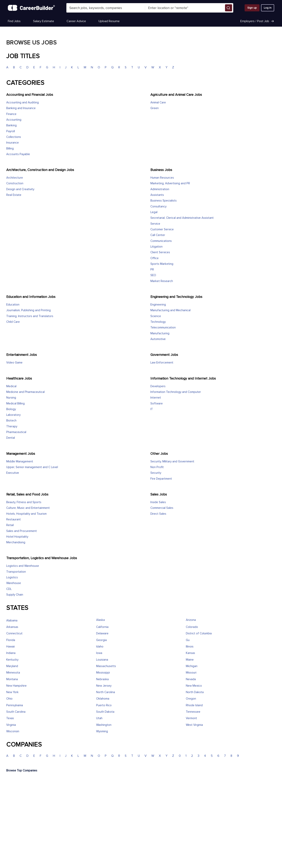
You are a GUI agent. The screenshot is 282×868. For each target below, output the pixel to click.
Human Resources (162, 178)
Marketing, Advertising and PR (170, 183)
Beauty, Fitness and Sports (24, 502)
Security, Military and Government (172, 462)
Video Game (14, 363)
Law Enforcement (162, 363)
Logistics (12, 577)
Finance (11, 114)
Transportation (16, 572)
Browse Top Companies (22, 771)
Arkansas (12, 627)
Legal (154, 212)
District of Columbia (199, 633)
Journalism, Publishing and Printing (28, 310)
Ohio (9, 699)
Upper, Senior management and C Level (32, 467)
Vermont (191, 718)
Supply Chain (15, 595)
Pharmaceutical (16, 432)
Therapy (12, 426)
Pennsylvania (15, 705)
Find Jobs (14, 21)
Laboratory (13, 415)
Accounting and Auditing (23, 103)
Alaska (100, 620)
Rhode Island (194, 705)
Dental (11, 438)
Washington (104, 725)
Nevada (191, 679)
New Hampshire (16, 686)
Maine (190, 660)
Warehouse (14, 583)
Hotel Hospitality (17, 537)
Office (155, 258)
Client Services (160, 252)
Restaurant (14, 519)
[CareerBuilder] (31, 8)
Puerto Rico (104, 705)
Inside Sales (158, 502)
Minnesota (13, 673)
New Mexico (194, 686)
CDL (9, 589)
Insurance (13, 143)
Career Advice (76, 21)
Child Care (13, 322)
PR (152, 270)
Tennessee (193, 712)
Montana (12, 679)
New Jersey (104, 686)
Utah (99, 718)
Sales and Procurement (22, 531)
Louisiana (102, 660)
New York (12, 692)
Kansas (190, 653)
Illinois (190, 647)
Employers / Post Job (257, 21)
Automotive (158, 339)
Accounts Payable (18, 154)
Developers (158, 386)
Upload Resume (109, 21)
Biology (11, 409)
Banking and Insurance (21, 108)
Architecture (15, 178)
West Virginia (194, 725)
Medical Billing (15, 404)
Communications (161, 241)
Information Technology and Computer (176, 392)
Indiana (11, 653)
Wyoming (102, 731)
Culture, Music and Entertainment (28, 508)
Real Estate (14, 195)
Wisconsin (13, 731)
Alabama (12, 621)
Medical (11, 386)
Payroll (11, 131)
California (102, 627)
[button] (229, 8)
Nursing (11, 398)
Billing (10, 149)
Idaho (100, 647)
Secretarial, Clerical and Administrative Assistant (182, 218)
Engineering (158, 305)
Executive (13, 473)
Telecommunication (163, 328)
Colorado (192, 627)
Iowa (99, 653)
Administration (160, 189)
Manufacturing (160, 333)
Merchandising (16, 542)
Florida (11, 640)
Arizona (191, 620)
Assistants (157, 195)
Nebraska (102, 679)
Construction (15, 183)
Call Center (158, 235)
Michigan (192, 666)
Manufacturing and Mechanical (170, 310)
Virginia (11, 725)
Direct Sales (158, 514)
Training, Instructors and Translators (30, 316)
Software (157, 404)
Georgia (101, 640)
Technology (158, 322)
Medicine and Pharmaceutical (25, 392)
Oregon (191, 699)
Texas (10, 718)
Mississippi (103, 673)
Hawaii (10, 647)
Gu (188, 640)
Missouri (191, 673)
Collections (14, 137)
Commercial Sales (162, 508)
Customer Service (162, 229)
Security (156, 473)
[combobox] (106, 8)
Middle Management (20, 462)
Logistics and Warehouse (23, 566)
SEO (153, 275)
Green (155, 108)
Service (155, 224)
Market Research (162, 281)
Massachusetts (106, 666)
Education (13, 305)
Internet (156, 398)
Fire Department (161, 479)
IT (152, 409)
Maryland (12, 666)
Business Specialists (164, 201)
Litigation (156, 247)
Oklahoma (103, 699)
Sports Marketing (162, 264)
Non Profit (157, 467)
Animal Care (158, 103)
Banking (11, 125)
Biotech (11, 421)
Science (156, 316)
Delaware (102, 633)
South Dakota (105, 712)
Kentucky (12, 660)
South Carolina (16, 712)
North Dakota (195, 692)
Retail (10, 525)
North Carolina (106, 692)
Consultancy (158, 207)
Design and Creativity (20, 189)
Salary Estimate (44, 21)
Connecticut (14, 633)
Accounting (14, 120)
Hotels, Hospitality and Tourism (26, 514)
